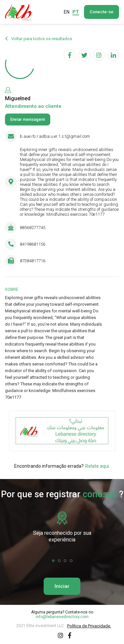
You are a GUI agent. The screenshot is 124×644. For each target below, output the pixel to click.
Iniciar (62, 586)
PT (76, 12)
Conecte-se (102, 12)
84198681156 (33, 244)
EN (67, 12)
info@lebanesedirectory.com (62, 617)
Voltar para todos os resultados (39, 39)
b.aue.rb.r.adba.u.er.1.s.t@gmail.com (55, 136)
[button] (53, 561)
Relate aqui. (98, 466)
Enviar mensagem (28, 119)
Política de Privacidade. (89, 626)
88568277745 (33, 228)
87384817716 (33, 261)
